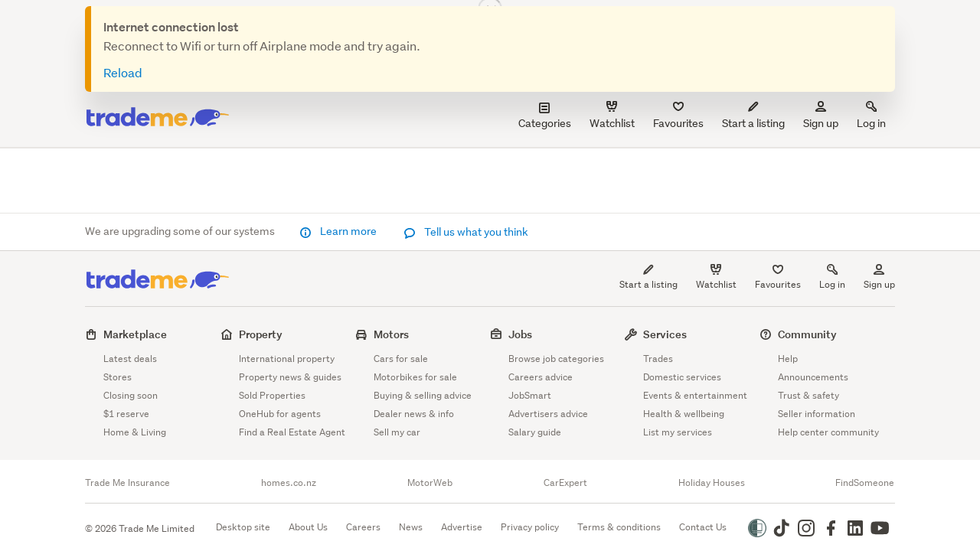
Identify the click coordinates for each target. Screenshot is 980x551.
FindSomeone (865, 483)
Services (665, 334)
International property (287, 359)
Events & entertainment (695, 395)
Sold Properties (272, 395)
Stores (118, 377)
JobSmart (530, 395)
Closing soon (131, 395)
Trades (658, 359)
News (411, 527)
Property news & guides (290, 377)
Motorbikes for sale (415, 377)
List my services (678, 432)
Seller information (817, 414)
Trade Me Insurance (127, 483)
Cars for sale (401, 359)
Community (807, 334)
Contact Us (703, 527)
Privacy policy (530, 527)
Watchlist (716, 284)
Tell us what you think (466, 232)
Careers (363, 527)
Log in (871, 116)
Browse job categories (556, 359)
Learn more (339, 231)
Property (261, 334)
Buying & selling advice (423, 395)
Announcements (813, 377)
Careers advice (541, 377)
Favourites (778, 284)
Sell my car (397, 432)
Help (788, 359)
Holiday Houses (712, 483)
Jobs (520, 334)
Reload (123, 72)
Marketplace (135, 334)
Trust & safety (808, 395)
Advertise (462, 527)
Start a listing (648, 284)
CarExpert (565, 483)
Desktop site (243, 527)
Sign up (821, 116)
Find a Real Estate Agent (292, 432)
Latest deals (130, 359)
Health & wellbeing (684, 414)
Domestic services (682, 377)
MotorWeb (430, 483)
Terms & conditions (619, 527)
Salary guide (535, 432)
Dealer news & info (414, 414)
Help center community (828, 432)
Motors (391, 334)
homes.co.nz (289, 483)
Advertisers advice (548, 414)
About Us (308, 527)
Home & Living (135, 432)
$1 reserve (126, 414)
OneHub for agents (280, 414)
